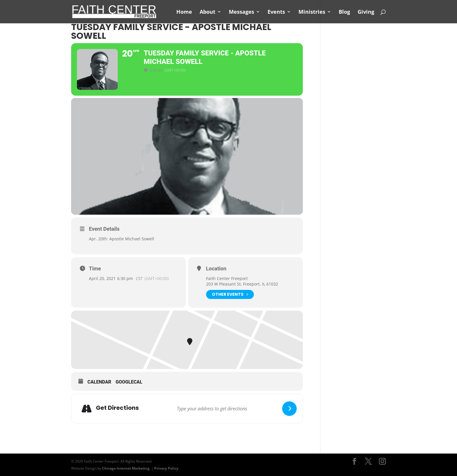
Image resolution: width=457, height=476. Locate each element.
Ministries (312, 12)
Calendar (99, 382)
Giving (366, 12)
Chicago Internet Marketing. (126, 468)
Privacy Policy (166, 468)
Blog (344, 12)
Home (184, 12)
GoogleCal (129, 382)
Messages (241, 12)
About (208, 12)
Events (276, 12)
